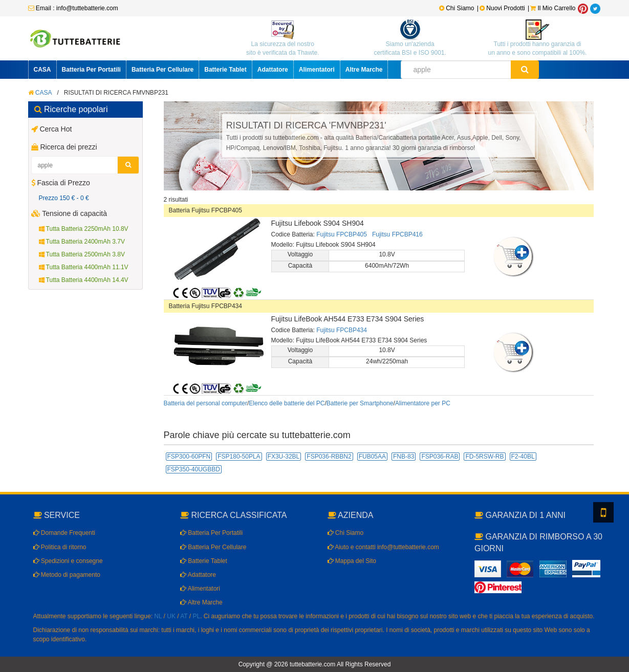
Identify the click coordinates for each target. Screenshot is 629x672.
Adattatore (273, 70)
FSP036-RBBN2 (329, 457)
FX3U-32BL (284, 457)
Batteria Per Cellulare (162, 70)
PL (197, 616)
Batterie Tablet (225, 70)
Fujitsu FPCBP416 (397, 234)
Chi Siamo (457, 8)
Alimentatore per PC (423, 403)
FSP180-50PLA (239, 457)
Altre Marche (364, 70)
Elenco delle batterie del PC (287, 403)
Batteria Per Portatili (91, 70)
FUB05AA (372, 457)
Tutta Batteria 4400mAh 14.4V (84, 280)
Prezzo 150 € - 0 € (64, 198)
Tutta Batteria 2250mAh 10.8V (84, 229)
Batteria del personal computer (205, 403)
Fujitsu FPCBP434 (342, 330)
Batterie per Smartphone (360, 403)
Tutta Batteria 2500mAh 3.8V (82, 254)
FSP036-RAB (440, 457)
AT (184, 616)
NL (158, 616)
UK (171, 616)
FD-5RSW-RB (484, 457)
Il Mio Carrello (553, 8)
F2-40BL (523, 457)
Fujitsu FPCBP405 (342, 234)
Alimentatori (317, 70)
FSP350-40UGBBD (194, 469)
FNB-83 (404, 457)
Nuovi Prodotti (503, 8)
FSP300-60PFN (189, 457)
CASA (42, 70)
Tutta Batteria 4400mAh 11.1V (84, 267)
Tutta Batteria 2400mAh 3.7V (82, 242)
